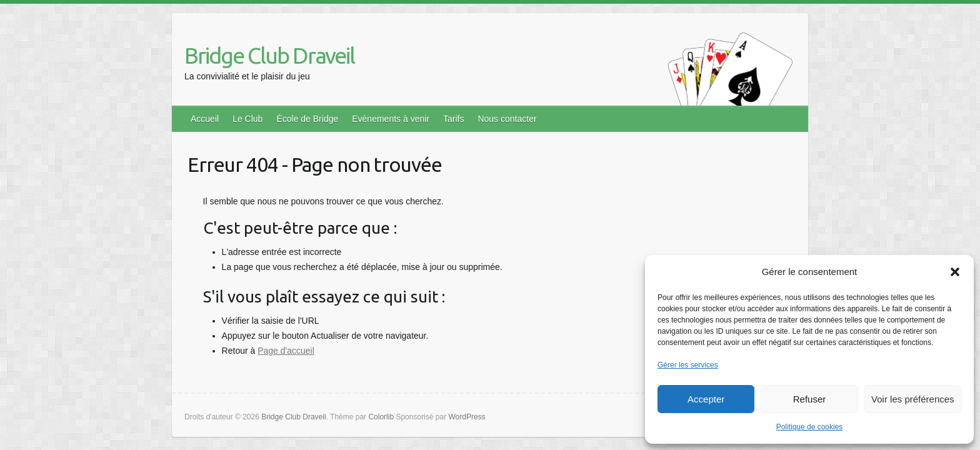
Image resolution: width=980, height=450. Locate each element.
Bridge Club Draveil (269, 55)
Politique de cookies (810, 427)
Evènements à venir (391, 119)
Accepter (706, 399)
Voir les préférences (913, 399)
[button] (955, 272)
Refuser (810, 399)
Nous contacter (507, 119)
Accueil (205, 119)
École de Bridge (307, 119)
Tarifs (453, 119)
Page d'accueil (286, 351)
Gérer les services (688, 365)
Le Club (247, 119)
